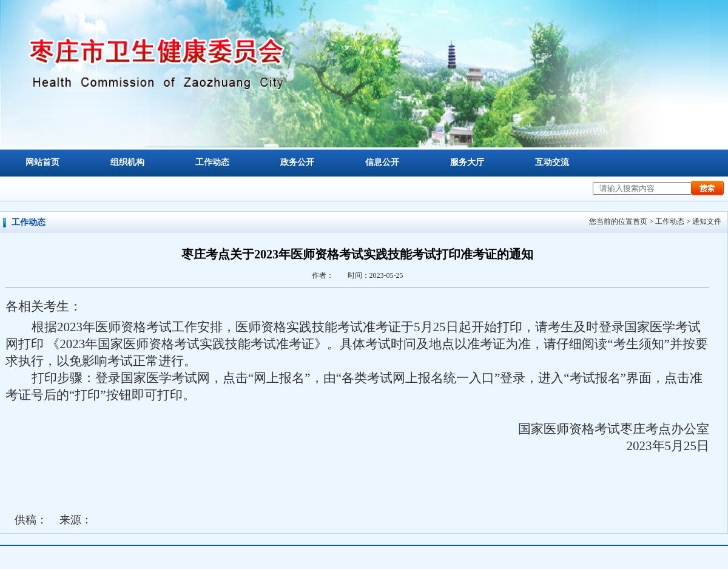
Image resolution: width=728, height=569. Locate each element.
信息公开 (382, 162)
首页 (640, 221)
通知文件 (707, 221)
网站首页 (42, 162)
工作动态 (212, 162)
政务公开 (297, 162)
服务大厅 (467, 162)
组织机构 (127, 162)
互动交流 (552, 162)
